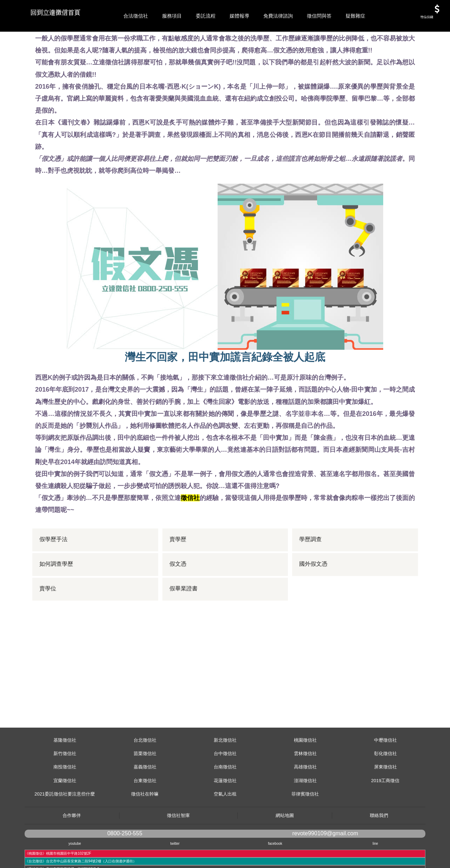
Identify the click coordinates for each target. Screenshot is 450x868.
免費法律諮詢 (278, 16)
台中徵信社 (225, 785)
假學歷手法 (54, 571)
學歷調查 (311, 571)
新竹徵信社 (65, 785)
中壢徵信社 (385, 772)
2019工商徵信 (385, 812)
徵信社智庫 (178, 847)
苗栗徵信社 (145, 785)
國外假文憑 (314, 596)
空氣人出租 (225, 826)
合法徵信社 (136, 16)
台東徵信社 (145, 812)
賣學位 (48, 620)
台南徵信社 (225, 799)
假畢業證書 (184, 620)
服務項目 (172, 16)
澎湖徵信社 (305, 812)
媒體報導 (239, 16)
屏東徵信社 (385, 799)
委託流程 (206, 16)
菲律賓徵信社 (305, 826)
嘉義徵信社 (145, 799)
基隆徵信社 (65, 772)
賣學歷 (178, 571)
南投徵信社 (65, 799)
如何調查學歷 (57, 596)
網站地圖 (285, 847)
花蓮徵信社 (225, 812)
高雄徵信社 (305, 799)
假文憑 (178, 596)
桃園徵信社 (305, 772)
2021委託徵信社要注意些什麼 (65, 826)
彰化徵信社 (385, 785)
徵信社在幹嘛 (145, 826)
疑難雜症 (355, 16)
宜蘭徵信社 (65, 812)
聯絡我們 (379, 847)
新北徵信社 (225, 772)
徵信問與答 (319, 16)
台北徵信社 (145, 772)
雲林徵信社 (305, 785)
